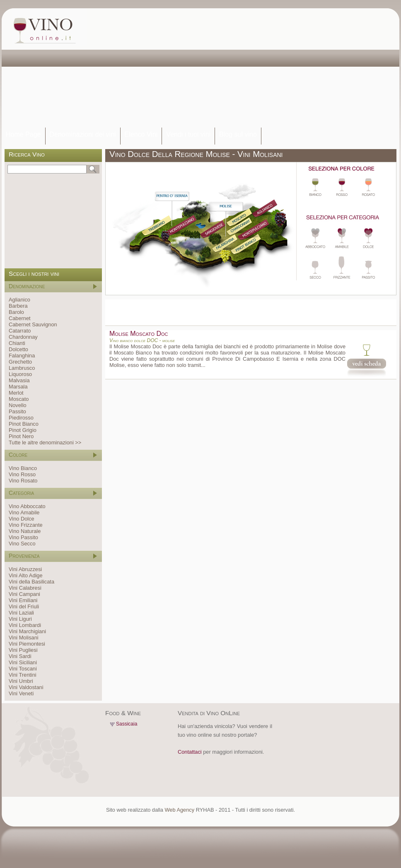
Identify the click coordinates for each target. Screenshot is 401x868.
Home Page (23, 134)
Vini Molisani (24, 638)
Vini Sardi (20, 656)
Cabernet (20, 318)
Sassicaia (127, 724)
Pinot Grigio (23, 430)
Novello (18, 405)
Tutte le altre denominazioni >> (45, 442)
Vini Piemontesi (27, 644)
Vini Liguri (20, 619)
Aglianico (19, 300)
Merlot (16, 393)
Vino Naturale (25, 531)
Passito (17, 411)
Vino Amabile (24, 512)
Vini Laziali (21, 613)
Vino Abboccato (27, 506)
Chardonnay (23, 337)
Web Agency (179, 810)
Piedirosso (21, 418)
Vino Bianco (23, 468)
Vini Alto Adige (26, 575)
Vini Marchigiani (27, 631)
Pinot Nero (21, 436)
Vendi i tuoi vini (188, 134)
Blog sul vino (238, 134)
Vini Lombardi (25, 625)
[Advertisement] (205, 68)
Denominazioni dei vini (83, 134)
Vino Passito (23, 537)
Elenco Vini (141, 134)
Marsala (18, 387)
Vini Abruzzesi (25, 569)
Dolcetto (18, 349)
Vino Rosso (22, 474)
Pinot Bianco (24, 424)
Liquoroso (20, 374)
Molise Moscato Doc (139, 334)
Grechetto (20, 362)
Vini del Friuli (24, 606)
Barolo (16, 312)
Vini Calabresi (25, 588)
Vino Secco (22, 544)
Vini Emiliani (23, 600)
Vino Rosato (23, 481)
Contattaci (190, 752)
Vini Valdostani (26, 687)
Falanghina (22, 356)
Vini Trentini (23, 675)
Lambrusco (22, 368)
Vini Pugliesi (23, 650)
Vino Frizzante (26, 525)
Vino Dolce (22, 519)
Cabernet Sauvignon (33, 324)
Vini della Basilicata (31, 582)
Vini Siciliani (23, 662)
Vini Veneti (21, 693)
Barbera (18, 306)
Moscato (19, 399)
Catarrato (20, 331)
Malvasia (19, 380)
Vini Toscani (23, 669)
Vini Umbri (21, 681)
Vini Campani (24, 594)
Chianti (17, 343)
